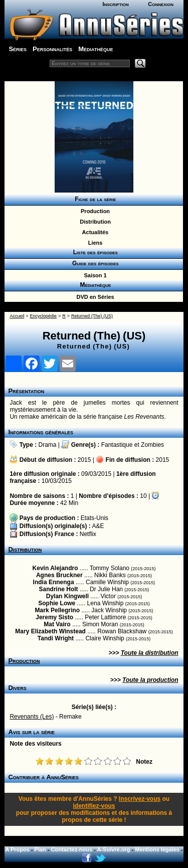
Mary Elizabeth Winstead (50, 631)
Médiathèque (96, 49)
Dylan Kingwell (67, 596)
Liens (94, 243)
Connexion (161, 4)
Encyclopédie (44, 316)
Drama (48, 445)
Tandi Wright (56, 638)
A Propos (17, 849)
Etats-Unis (95, 518)
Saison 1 (93, 275)
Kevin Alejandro (55, 568)
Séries (18, 49)
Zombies (152, 445)
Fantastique (117, 445)
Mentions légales (157, 849)
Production (94, 211)
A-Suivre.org (114, 849)
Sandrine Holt (59, 589)
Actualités (94, 232)
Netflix (88, 534)
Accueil (17, 316)
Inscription (115, 4)
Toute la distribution (150, 653)
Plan (40, 849)
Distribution (94, 222)
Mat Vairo (57, 624)
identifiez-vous (94, 806)
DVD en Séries (93, 297)
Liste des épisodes (94, 252)
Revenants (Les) (32, 717)
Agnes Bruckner (59, 575)
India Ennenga (54, 582)
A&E (98, 526)
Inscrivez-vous (140, 799)
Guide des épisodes (93, 263)
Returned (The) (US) (92, 316)
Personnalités (52, 49)
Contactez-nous (72, 849)
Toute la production (150, 680)
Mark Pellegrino (57, 610)
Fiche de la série (94, 199)
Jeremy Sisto (54, 617)
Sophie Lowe (57, 603)
